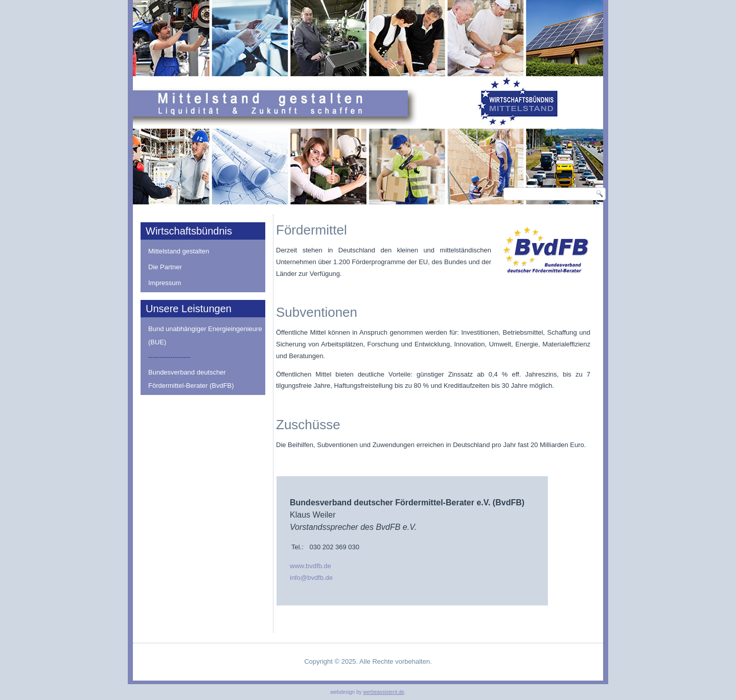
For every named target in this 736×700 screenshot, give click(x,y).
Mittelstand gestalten (179, 251)
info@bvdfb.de (311, 578)
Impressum (165, 283)
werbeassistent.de (384, 692)
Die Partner (165, 267)
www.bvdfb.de (310, 566)
